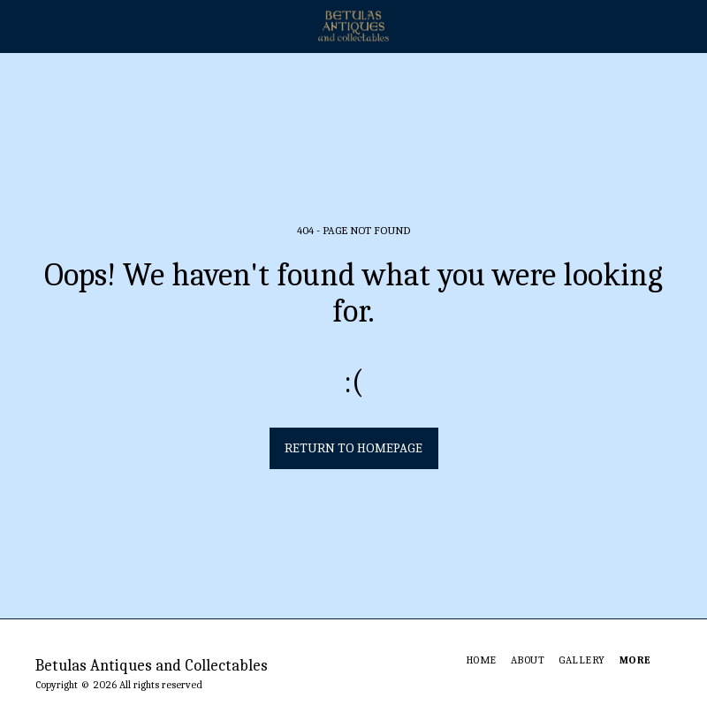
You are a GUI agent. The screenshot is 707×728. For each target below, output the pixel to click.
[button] (19, 25)
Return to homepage (353, 448)
